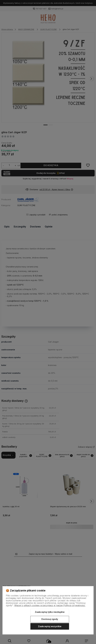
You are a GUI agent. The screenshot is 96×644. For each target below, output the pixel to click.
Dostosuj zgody (50, 619)
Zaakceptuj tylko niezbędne (50, 612)
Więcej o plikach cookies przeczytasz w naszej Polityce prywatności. (50, 605)
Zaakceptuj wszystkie (50, 626)
